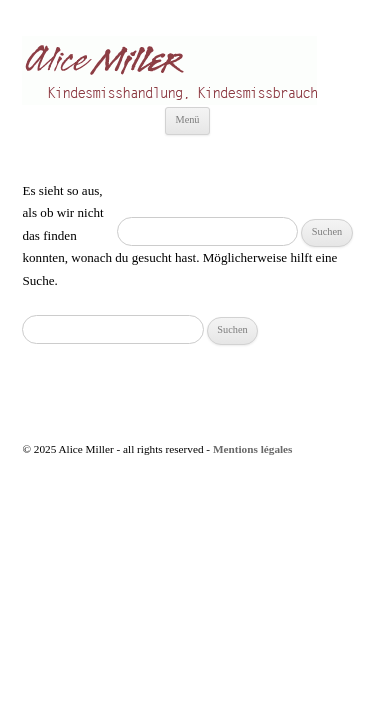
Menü (187, 119)
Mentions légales (253, 449)
